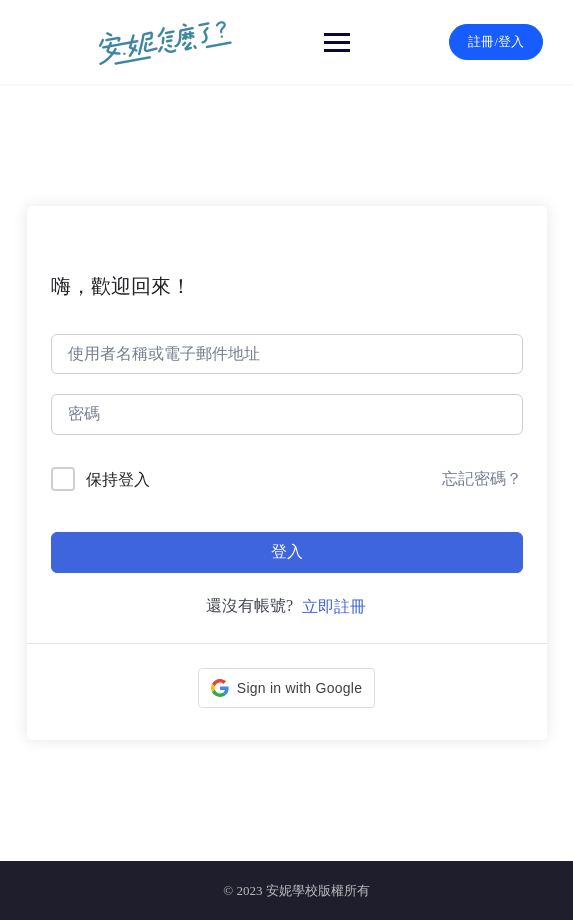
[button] (286, 688)
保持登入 (118, 479)
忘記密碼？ (482, 478)
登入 (287, 551)
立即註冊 (334, 606)
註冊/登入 (496, 41)
